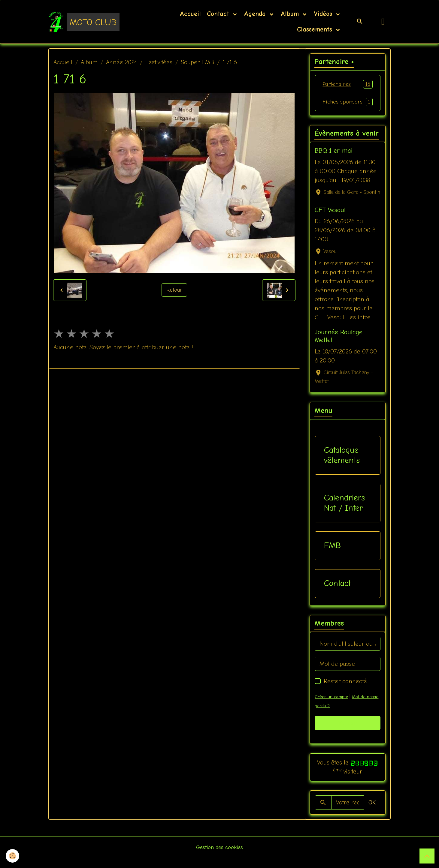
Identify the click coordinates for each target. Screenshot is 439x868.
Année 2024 (121, 62)
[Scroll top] (427, 856)
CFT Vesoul (330, 220)
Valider (348, 733)
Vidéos (324, 14)
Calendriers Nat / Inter (344, 513)
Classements (315, 29)
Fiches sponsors (347, 107)
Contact (219, 14)
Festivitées (159, 62)
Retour (174, 290)
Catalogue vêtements (342, 465)
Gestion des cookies (220, 857)
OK (372, 812)
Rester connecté (345, 691)
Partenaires (347, 84)
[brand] (84, 22)
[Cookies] (13, 856)
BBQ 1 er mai (334, 161)
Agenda (256, 14)
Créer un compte (332, 707)
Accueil (190, 14)
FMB (332, 556)
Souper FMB (197, 62)
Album (291, 14)
